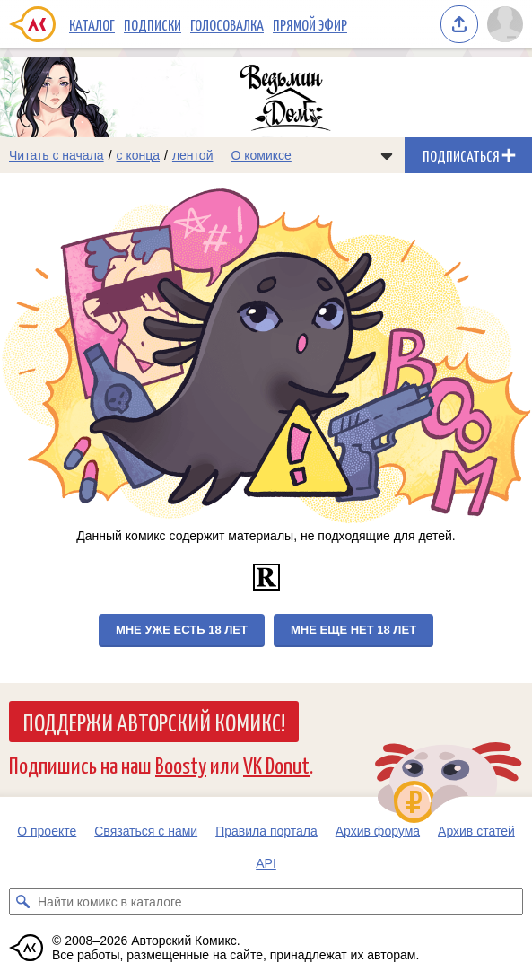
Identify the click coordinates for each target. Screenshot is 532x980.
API (266, 863)
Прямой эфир (310, 24)
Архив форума (378, 831)
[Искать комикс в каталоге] (22, 902)
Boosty (181, 764)
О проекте (47, 831)
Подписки (153, 24)
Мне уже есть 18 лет (182, 630)
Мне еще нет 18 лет (353, 630)
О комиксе (261, 155)
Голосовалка (227, 24)
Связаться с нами (146, 831)
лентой (193, 155)
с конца (139, 155)
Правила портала (266, 831)
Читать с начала (57, 155)
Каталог (92, 24)
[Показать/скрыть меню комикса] (387, 155)
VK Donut (276, 764)
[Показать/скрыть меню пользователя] (505, 24)
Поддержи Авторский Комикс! (154, 722)
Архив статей (476, 831)
